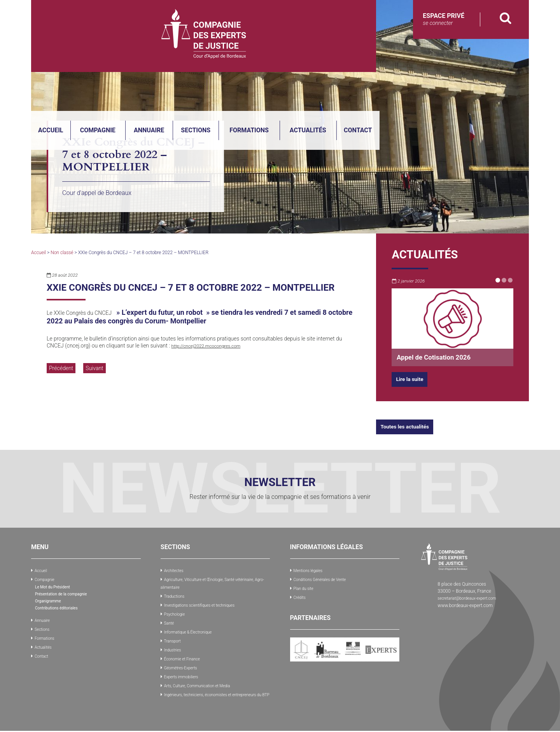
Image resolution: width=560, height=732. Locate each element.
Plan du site (305, 587)
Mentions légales (311, 570)
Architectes (176, 570)
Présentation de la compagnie (66, 593)
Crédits (301, 596)
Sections (345, 58)
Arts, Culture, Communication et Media (203, 680)
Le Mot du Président (56, 586)
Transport (174, 637)
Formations (398, 58)
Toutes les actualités (409, 426)
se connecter (438, 23)
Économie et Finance (185, 655)
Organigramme (51, 600)
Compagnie (247, 58)
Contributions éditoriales (60, 607)
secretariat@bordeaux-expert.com (472, 598)
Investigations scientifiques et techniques (206, 603)
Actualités (457, 58)
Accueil (200, 58)
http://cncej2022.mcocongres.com (213, 346)
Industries (174, 646)
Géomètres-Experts (184, 663)
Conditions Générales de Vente (325, 579)
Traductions (176, 595)
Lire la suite (412, 379)
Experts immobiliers (184, 672)
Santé (170, 620)
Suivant (94, 368)
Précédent (61, 368)
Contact (507, 58)
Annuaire (298, 58)
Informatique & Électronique (192, 629)
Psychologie (177, 612)
